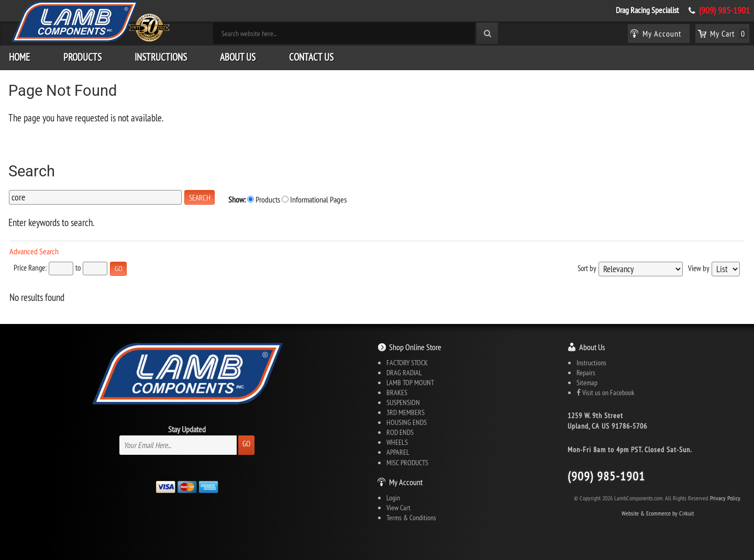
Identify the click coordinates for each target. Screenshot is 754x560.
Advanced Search (34, 251)
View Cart (398, 508)
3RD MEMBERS (406, 412)
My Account (406, 482)
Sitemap (587, 383)
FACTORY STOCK (407, 363)
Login (393, 498)
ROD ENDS (400, 432)
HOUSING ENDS (407, 422)
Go (246, 444)
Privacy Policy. (725, 498)
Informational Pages (314, 199)
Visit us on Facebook (605, 393)
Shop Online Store (415, 347)
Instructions (161, 57)
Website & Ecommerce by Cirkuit (658, 513)
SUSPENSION (403, 402)
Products (82, 57)
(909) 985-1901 (724, 10)
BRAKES (397, 393)
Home (19, 57)
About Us (238, 57)
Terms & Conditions (411, 518)
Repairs (586, 373)
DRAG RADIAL (404, 373)
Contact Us (311, 57)
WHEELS (397, 442)
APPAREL (398, 452)
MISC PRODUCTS (407, 463)
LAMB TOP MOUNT (410, 383)
